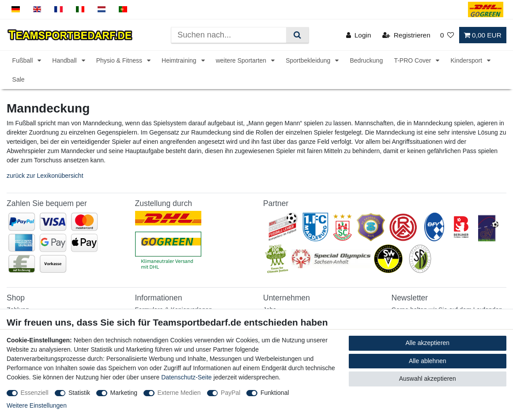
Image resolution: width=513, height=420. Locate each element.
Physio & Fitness (120, 60)
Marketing (124, 393)
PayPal (230, 393)
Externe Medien (179, 393)
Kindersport (467, 60)
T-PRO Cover (413, 60)
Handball (65, 60)
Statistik (79, 393)
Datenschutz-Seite (186, 377)
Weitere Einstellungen (37, 405)
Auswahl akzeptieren (428, 379)
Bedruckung (366, 60)
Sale (19, 79)
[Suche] (297, 35)
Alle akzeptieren (428, 343)
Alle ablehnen (428, 361)
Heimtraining (180, 60)
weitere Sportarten (242, 60)
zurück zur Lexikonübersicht (45, 176)
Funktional (275, 393)
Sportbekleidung (309, 60)
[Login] (359, 35)
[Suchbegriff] (229, 35)
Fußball (24, 60)
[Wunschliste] (447, 35)
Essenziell (35, 393)
